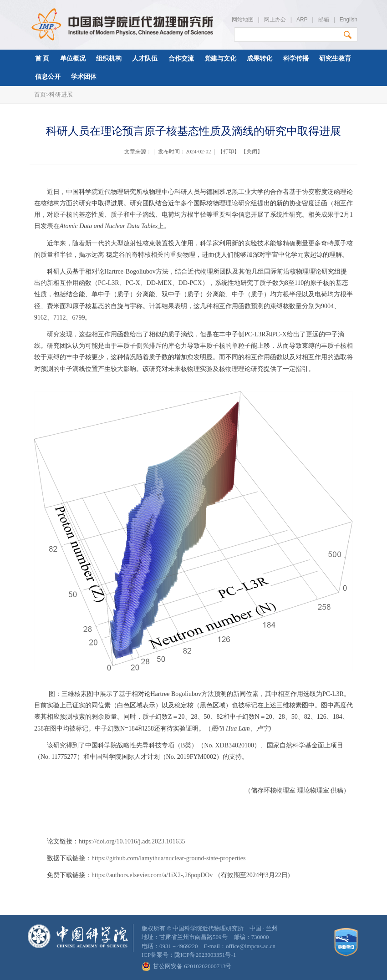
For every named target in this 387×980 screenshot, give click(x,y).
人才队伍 (145, 58)
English (349, 20)
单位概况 (73, 58)
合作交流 (181, 58)
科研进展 (61, 94)
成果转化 (260, 58)
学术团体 (84, 77)
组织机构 (109, 58)
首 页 (42, 58)
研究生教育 (335, 58)
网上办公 (275, 20)
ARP (302, 20)
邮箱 (324, 20)
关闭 (252, 152)
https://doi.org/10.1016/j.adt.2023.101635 (132, 841)
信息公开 (48, 77)
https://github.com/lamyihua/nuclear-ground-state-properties (168, 858)
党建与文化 (220, 58)
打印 (229, 152)
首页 (40, 94)
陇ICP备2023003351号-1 (205, 955)
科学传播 (296, 58)
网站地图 (243, 20)
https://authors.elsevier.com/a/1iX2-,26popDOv (153, 875)
